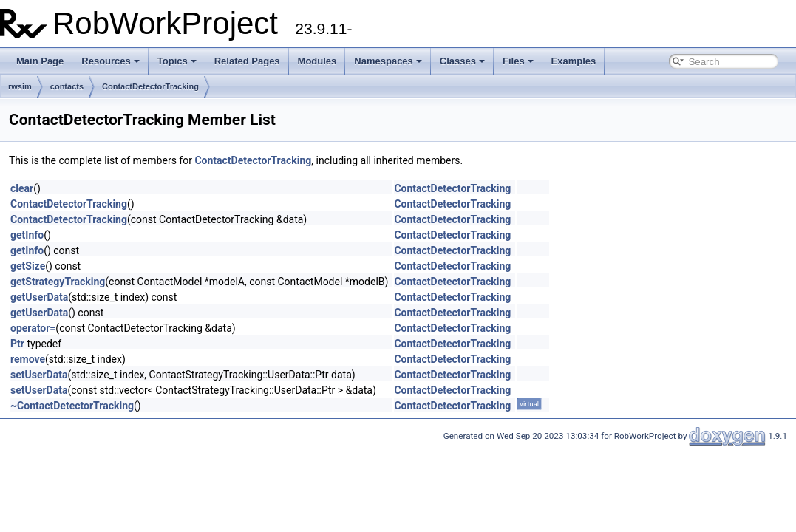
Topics (177, 61)
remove (28, 359)
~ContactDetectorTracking (72, 406)
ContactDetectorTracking (150, 86)
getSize (28, 266)
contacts (67, 86)
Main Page (40, 61)
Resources (110, 61)
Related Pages (247, 61)
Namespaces (388, 61)
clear (22, 188)
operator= (33, 328)
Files (518, 61)
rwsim (20, 86)
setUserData (39, 375)
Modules (317, 61)
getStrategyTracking (58, 282)
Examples (574, 61)
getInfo (27, 235)
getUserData (39, 297)
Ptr (17, 344)
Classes (462, 61)
